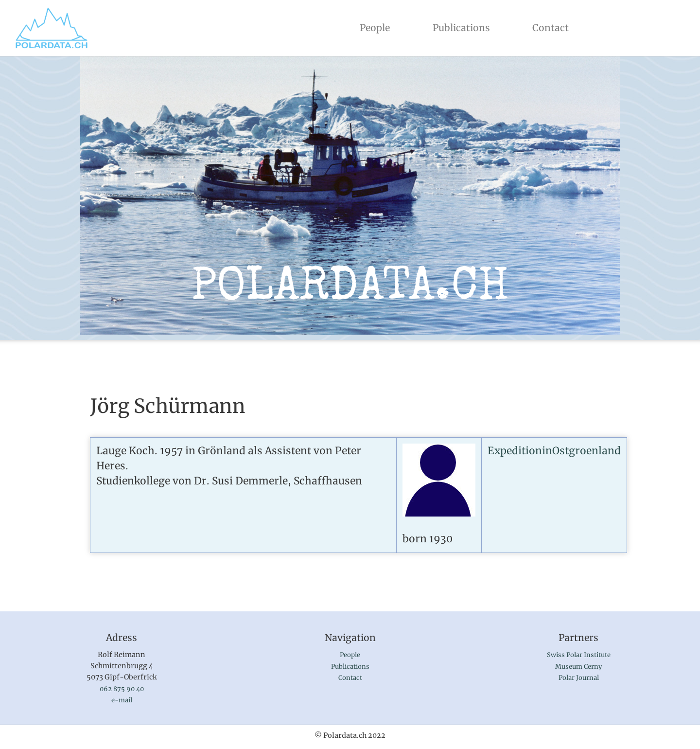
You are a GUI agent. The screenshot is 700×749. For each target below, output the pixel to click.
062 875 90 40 (122, 689)
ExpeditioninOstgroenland (554, 451)
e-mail (122, 700)
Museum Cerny (578, 667)
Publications (461, 28)
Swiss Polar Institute (579, 655)
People (377, 27)
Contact (551, 28)
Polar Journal (579, 678)
